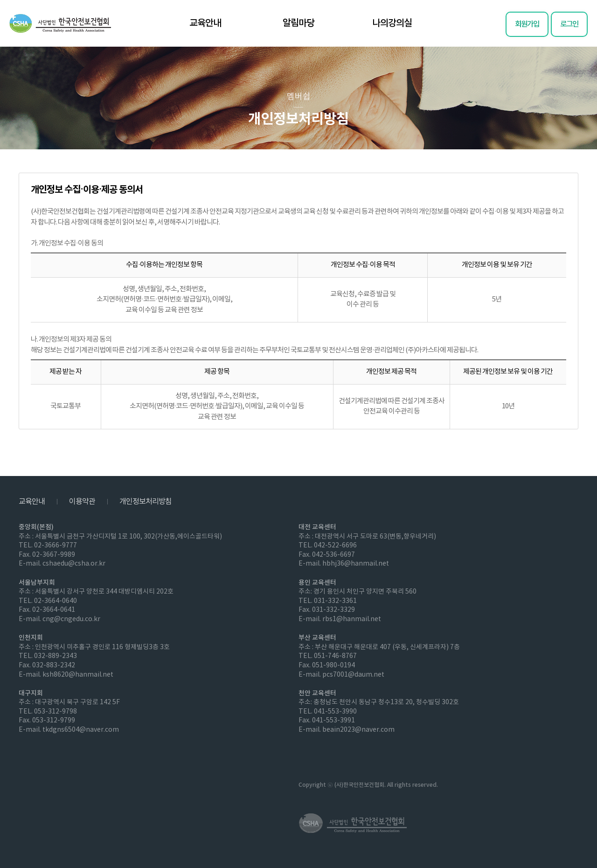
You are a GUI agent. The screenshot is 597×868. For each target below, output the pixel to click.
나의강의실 (392, 23)
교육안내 (205, 23)
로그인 (569, 24)
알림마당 (298, 23)
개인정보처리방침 (146, 502)
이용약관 (82, 502)
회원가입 (527, 24)
